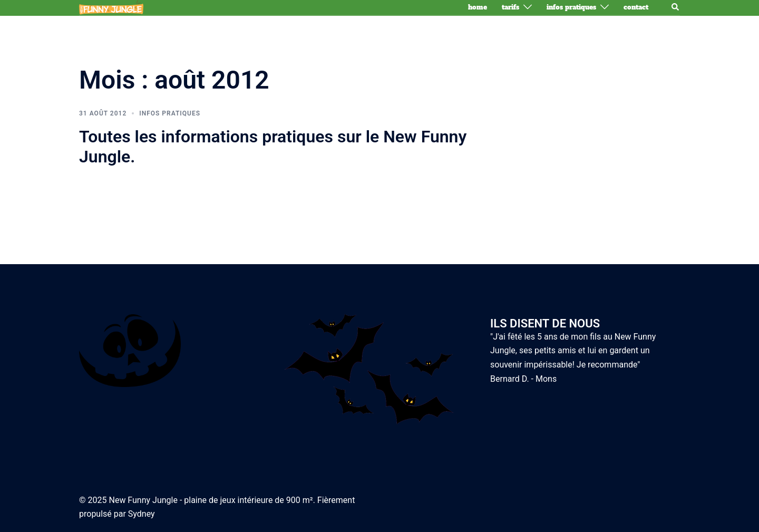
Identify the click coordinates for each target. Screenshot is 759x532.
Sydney (142, 514)
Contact (636, 7)
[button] (676, 7)
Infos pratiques (571, 7)
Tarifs (510, 7)
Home (478, 7)
